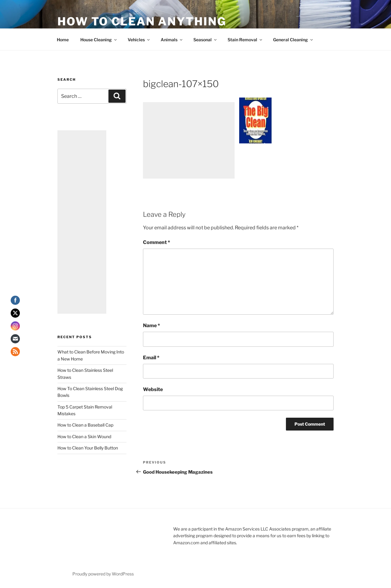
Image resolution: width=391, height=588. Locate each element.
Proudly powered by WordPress (103, 574)
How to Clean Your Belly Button (88, 448)
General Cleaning (293, 40)
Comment (157, 242)
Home (63, 40)
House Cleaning (99, 40)
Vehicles (139, 40)
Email (151, 358)
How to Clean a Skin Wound (84, 436)
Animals (172, 40)
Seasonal (205, 40)
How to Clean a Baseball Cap (85, 425)
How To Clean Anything (142, 21)
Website (153, 389)
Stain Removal (245, 40)
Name (152, 325)
